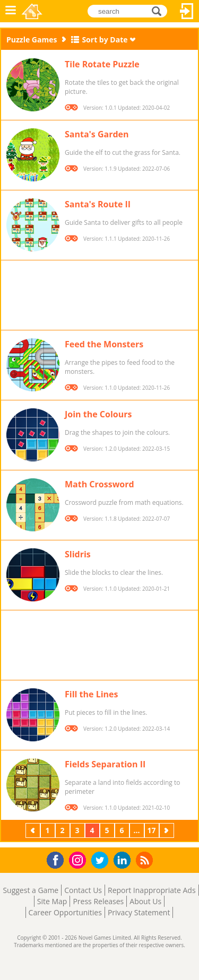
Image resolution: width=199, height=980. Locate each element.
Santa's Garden (97, 134)
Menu (11, 11)
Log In (187, 11)
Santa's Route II (98, 204)
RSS (146, 860)
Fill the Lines (92, 694)
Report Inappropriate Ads (152, 890)
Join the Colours (98, 414)
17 (151, 830)
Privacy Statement (139, 912)
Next (168, 830)
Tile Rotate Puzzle (102, 64)
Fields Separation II (105, 764)
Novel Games (33, 11)
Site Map (52, 901)
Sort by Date (105, 40)
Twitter (102, 861)
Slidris (78, 554)
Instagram (79, 859)
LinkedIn (124, 860)
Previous (34, 830)
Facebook (58, 859)
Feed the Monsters (104, 344)
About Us (145, 901)
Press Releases (98, 901)
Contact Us (83, 890)
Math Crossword (99, 484)
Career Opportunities (65, 912)
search (159, 11)
